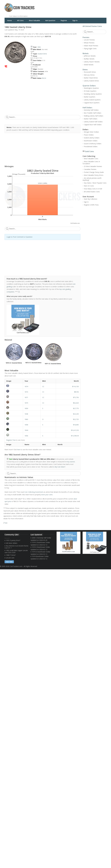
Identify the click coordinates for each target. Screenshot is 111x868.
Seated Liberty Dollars (92, 138)
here (19, 450)
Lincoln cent (10, 558)
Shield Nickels (89, 65)
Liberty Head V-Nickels (92, 62)
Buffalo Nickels (89, 59)
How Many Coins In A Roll (93, 189)
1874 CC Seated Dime (14, 363)
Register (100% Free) (91, 205)
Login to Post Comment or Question (20, 237)
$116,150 (75, 386)
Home (9, 20)
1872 (26, 392)
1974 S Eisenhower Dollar (41, 542)
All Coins (20, 20)
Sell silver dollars (12, 543)
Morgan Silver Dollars (91, 132)
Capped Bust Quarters (92, 103)
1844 (26, 430)
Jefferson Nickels (90, 56)
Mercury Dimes (89, 75)
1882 (39, 47)
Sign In (75, 20)
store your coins (47, 495)
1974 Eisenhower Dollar (40, 556)
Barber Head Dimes (91, 78)
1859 (26, 408)
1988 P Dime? (11, 555)
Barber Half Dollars (91, 119)
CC (43, 386)
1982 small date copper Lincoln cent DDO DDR (16, 551)
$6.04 (44, 78)
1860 (26, 419)
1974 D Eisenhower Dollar (41, 552)
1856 (26, 436)
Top (5, 523)
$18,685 (76, 425)
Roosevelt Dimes (90, 72)
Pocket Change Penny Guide (94, 172)
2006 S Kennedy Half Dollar (41, 538)
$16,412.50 (75, 430)
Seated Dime (42, 54)
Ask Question (50, 20)
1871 (26, 397)
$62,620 (76, 403)
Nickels (86, 53)
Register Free (11, 440)
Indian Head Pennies (91, 46)
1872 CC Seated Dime (33, 363)
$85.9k (76, 392)
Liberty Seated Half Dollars (93, 122)
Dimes (85, 70)
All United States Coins (92, 26)
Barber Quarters (90, 97)
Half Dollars (87, 108)
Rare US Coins (89, 186)
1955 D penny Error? (13, 540)
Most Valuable (34, 20)
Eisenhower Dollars (91, 141)
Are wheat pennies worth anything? (92, 179)
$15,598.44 (75, 436)
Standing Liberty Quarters (93, 94)
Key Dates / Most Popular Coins (95, 183)
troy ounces (71, 462)
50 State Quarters (90, 91)
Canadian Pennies (90, 169)
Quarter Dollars (89, 86)
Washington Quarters (91, 88)
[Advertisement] (82, 6)
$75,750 (76, 397)
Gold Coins (89, 151)
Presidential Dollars (91, 147)
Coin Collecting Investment (34, 492)
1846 (26, 414)
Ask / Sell (9, 562)
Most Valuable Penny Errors (94, 175)
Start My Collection (91, 199)
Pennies (86, 37)
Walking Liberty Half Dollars (94, 116)
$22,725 (76, 419)
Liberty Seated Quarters (92, 100)
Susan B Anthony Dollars (93, 144)
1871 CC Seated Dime (53, 364)
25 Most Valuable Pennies (93, 166)
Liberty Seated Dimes (91, 81)
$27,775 (76, 408)
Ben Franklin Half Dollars (93, 113)
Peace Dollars (89, 135)
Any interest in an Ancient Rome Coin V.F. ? (16, 547)
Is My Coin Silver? (59, 467)
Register (64, 20)
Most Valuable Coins (91, 159)
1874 (26, 386)
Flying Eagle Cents (90, 49)
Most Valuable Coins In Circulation (91, 163)
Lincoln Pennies (89, 40)
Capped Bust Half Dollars (93, 125)
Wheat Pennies (89, 43)
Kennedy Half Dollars (91, 110)
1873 (26, 403)
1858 (26, 425)
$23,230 (76, 414)
